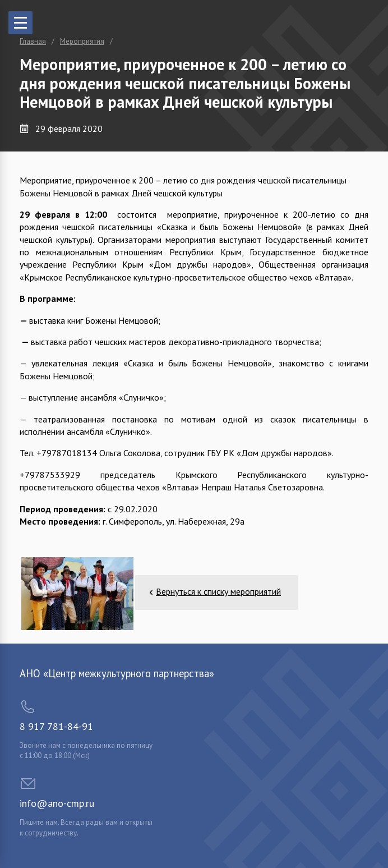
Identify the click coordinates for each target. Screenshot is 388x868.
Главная (33, 41)
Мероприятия (82, 41)
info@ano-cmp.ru (57, 803)
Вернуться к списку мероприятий (218, 591)
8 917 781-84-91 (56, 726)
